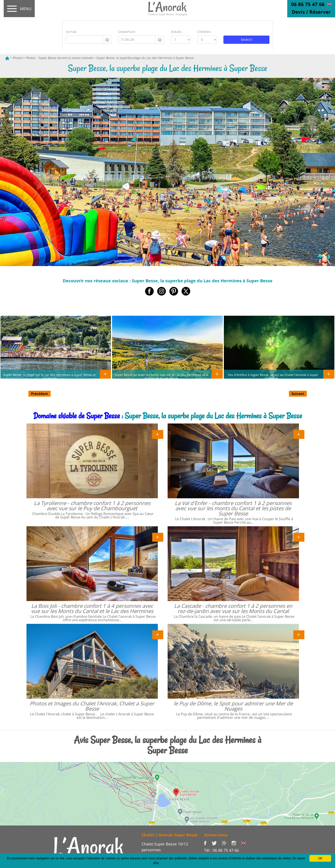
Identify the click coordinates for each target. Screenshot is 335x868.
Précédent (40, 394)
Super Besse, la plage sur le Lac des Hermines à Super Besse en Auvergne (50, 376)
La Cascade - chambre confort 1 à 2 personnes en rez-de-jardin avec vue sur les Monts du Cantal (233, 608)
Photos (17, 58)
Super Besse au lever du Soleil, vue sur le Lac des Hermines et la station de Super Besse (161, 376)
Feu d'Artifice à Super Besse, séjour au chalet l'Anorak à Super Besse (273, 376)
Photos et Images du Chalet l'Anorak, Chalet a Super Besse (92, 706)
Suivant (298, 394)
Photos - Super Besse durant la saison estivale (59, 58)
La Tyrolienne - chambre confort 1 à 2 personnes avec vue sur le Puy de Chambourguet (92, 506)
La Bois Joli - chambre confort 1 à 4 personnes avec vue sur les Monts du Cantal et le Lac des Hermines (92, 608)
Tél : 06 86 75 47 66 (221, 850)
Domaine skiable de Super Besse (77, 416)
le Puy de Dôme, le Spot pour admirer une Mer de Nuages (233, 706)
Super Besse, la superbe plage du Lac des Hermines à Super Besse (145, 58)
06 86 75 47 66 (308, 4)
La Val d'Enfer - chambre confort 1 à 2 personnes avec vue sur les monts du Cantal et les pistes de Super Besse (233, 508)
